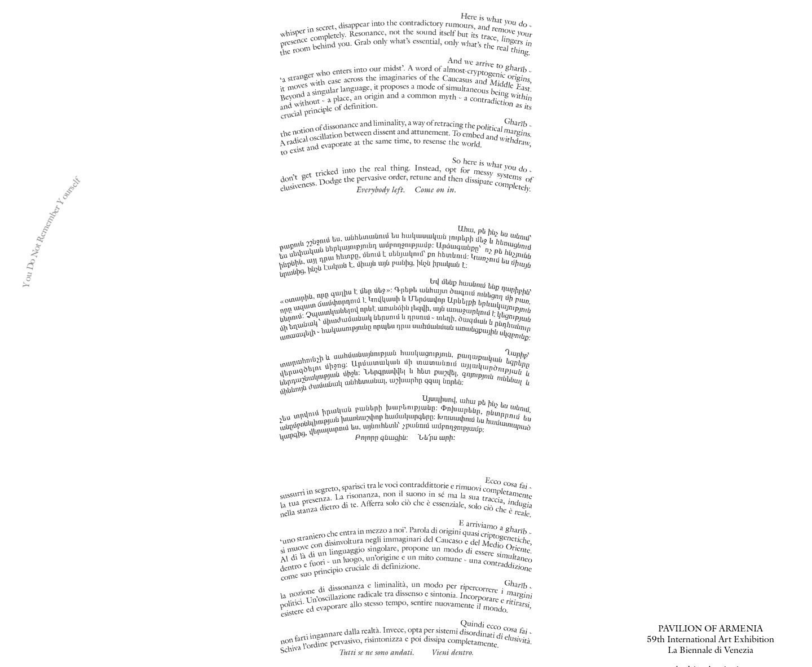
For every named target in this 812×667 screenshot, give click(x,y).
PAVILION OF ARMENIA (710, 630)
